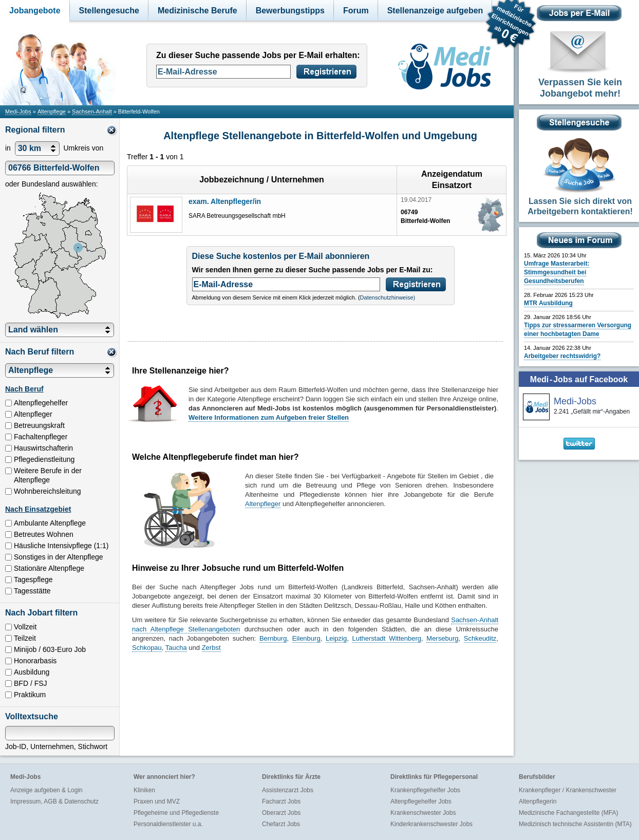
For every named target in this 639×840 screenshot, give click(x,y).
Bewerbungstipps (290, 11)
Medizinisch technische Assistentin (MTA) (575, 824)
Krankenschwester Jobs (423, 813)
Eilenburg (306, 638)
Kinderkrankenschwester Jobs (431, 824)
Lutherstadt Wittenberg (387, 638)
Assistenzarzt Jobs (288, 790)
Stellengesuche (109, 11)
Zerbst (211, 648)
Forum (356, 11)
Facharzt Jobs (281, 801)
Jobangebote (35, 11)
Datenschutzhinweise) (388, 297)
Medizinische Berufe (198, 11)
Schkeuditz (480, 638)
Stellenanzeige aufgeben (435, 11)
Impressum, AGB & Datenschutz (54, 801)
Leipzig (336, 638)
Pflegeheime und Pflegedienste (176, 813)
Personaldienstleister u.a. (168, 824)
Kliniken (144, 790)
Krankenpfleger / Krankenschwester (568, 790)
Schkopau (147, 648)
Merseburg (442, 638)
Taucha (176, 648)
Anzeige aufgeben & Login (46, 790)
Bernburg (273, 638)
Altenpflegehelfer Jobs (421, 801)
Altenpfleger (263, 504)
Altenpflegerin (538, 801)
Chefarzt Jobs (281, 824)
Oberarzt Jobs (281, 813)
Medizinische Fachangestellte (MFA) (568, 813)
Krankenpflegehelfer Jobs (425, 790)
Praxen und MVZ (157, 801)
